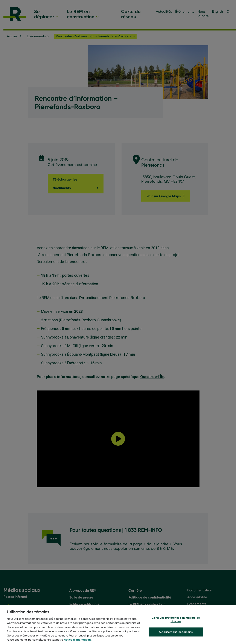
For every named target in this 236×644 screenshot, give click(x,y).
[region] (118, 624)
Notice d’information (77, 639)
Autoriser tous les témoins (176, 632)
